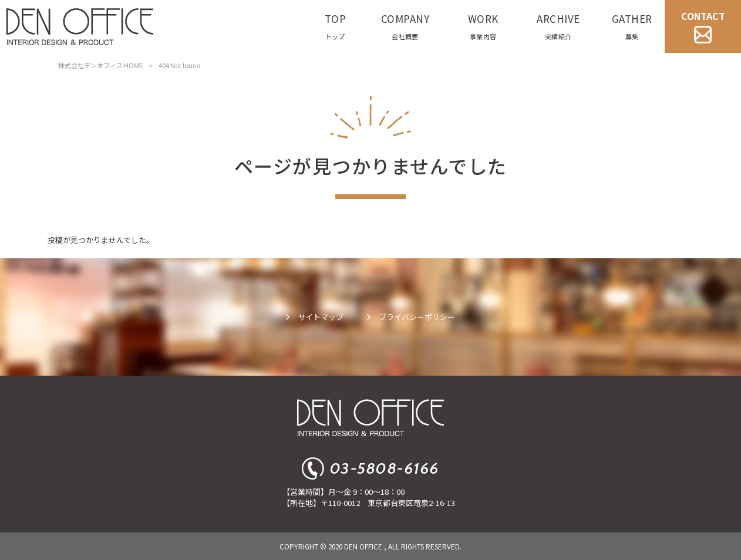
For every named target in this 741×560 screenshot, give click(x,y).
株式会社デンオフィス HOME (100, 65)
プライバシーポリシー (417, 317)
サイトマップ (321, 317)
